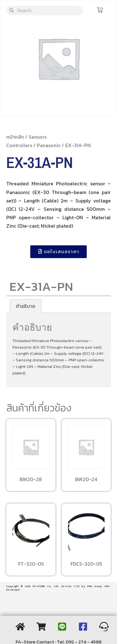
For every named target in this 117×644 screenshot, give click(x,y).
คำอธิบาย (26, 306)
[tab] (26, 306)
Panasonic (49, 145)
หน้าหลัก (15, 137)
